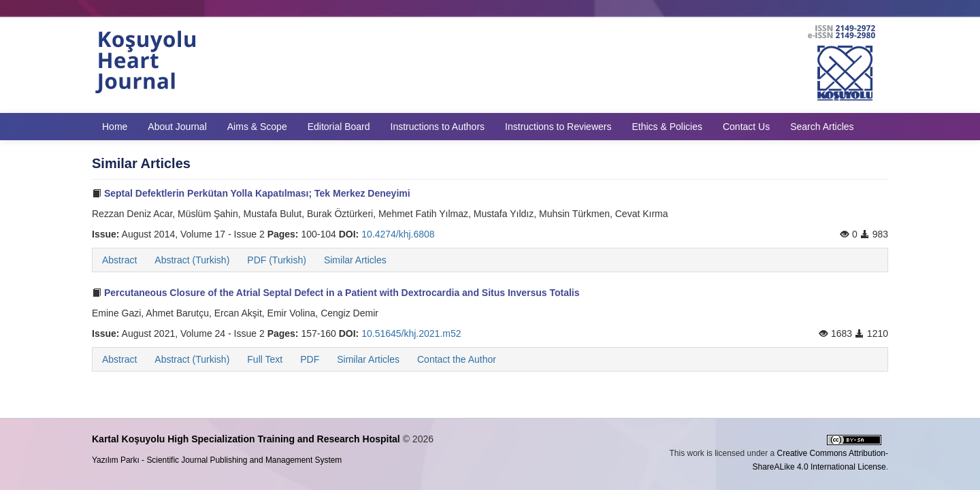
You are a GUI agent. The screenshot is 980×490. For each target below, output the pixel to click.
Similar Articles (355, 260)
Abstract (119, 260)
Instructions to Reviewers (558, 127)
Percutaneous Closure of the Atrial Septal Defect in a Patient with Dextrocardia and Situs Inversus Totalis (336, 293)
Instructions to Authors (438, 127)
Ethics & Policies (667, 127)
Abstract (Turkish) (192, 260)
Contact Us (746, 127)
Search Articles (822, 127)
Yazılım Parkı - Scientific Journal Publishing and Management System (217, 460)
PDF (310, 359)
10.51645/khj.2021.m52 (411, 333)
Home (115, 127)
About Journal (177, 127)
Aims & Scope (257, 127)
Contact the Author (457, 359)
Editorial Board (339, 127)
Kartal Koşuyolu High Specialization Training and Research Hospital (246, 439)
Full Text (265, 359)
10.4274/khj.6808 (398, 234)
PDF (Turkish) (277, 260)
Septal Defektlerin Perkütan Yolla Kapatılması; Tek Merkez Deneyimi (251, 193)
